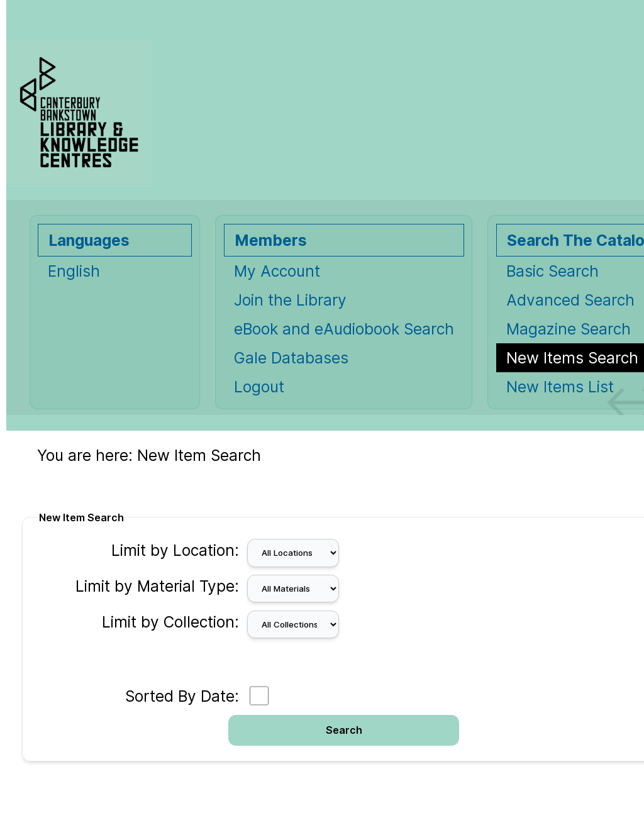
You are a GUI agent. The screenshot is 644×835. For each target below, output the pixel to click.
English (74, 271)
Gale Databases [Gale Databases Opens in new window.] (291, 358)
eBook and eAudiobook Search (344, 329)
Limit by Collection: (170, 622)
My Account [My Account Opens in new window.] (277, 271)
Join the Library (290, 300)
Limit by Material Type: (157, 586)
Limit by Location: (175, 550)
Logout (259, 387)
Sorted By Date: (182, 696)
